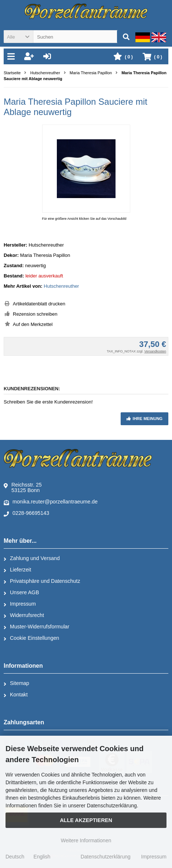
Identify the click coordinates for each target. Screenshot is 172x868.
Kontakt (16, 695)
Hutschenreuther (61, 286)
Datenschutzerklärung (106, 857)
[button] (18, 37)
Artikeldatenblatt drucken (39, 304)
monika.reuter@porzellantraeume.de (51, 502)
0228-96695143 (26, 513)
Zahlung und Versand (32, 559)
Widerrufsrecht (24, 616)
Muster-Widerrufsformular (36, 627)
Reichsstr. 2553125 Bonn (23, 487)
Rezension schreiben (35, 314)
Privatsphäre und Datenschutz (42, 581)
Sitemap (16, 684)
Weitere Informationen (86, 840)
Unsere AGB (21, 593)
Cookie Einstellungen (31, 638)
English (42, 857)
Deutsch (15, 857)
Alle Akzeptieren (86, 820)
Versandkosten (155, 351)
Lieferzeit (17, 570)
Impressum (20, 604)
